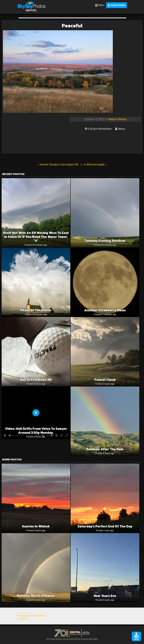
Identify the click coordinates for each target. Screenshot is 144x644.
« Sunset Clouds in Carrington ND (58, 164)
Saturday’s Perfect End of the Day (105, 526)
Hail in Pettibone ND (36, 380)
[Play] (36, 413)
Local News (22, 619)
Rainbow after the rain (105, 449)
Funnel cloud (105, 380)
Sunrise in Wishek (36, 526)
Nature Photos (117, 119)
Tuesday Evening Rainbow (105, 241)
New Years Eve (105, 596)
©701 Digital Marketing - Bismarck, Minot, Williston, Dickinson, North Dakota (72, 638)
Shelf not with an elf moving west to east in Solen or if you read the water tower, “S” (36, 237)
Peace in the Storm (36, 310)
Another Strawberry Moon (105, 310)
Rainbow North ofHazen (36, 596)
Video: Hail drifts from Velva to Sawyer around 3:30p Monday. (36, 431)
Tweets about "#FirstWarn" (31, 616)
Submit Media (117, 5)
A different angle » (95, 164)
